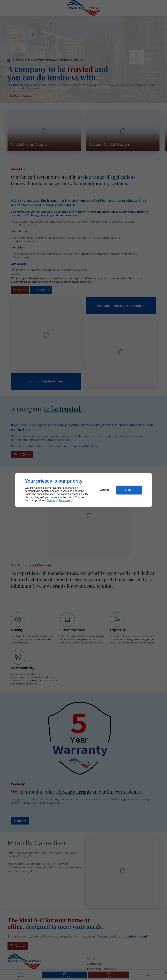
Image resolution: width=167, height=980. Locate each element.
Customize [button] (104, 490)
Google (51, 500)
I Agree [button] (129, 490)
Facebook (64, 500)
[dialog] (83, 490)
